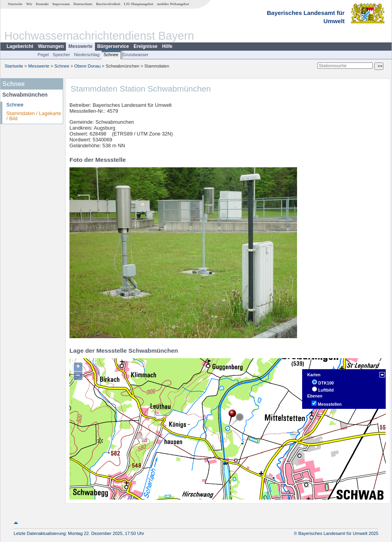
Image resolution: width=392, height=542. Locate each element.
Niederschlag (87, 55)
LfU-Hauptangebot (139, 4)
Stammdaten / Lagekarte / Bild (34, 116)
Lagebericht (20, 46)
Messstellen (330, 404)
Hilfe (167, 46)
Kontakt (42, 4)
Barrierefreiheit (108, 4)
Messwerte (80, 46)
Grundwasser (136, 55)
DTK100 (326, 383)
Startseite (15, 4)
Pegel (43, 55)
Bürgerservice (113, 46)
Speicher (61, 55)
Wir (29, 4)
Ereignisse (145, 46)
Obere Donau (87, 66)
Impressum (61, 4)
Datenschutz (83, 4)
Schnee (111, 55)
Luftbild (326, 390)
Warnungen (51, 46)
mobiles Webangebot (173, 4)
